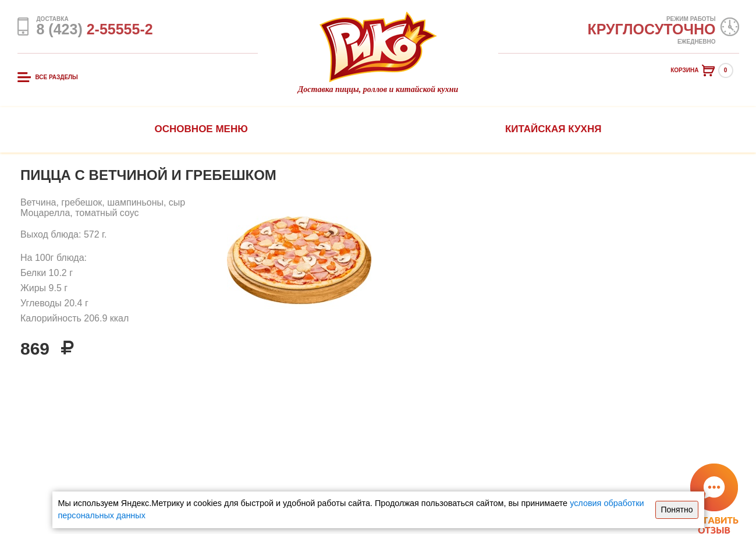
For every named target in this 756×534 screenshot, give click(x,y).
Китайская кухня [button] (553, 129)
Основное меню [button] (201, 129)
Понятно (677, 510)
